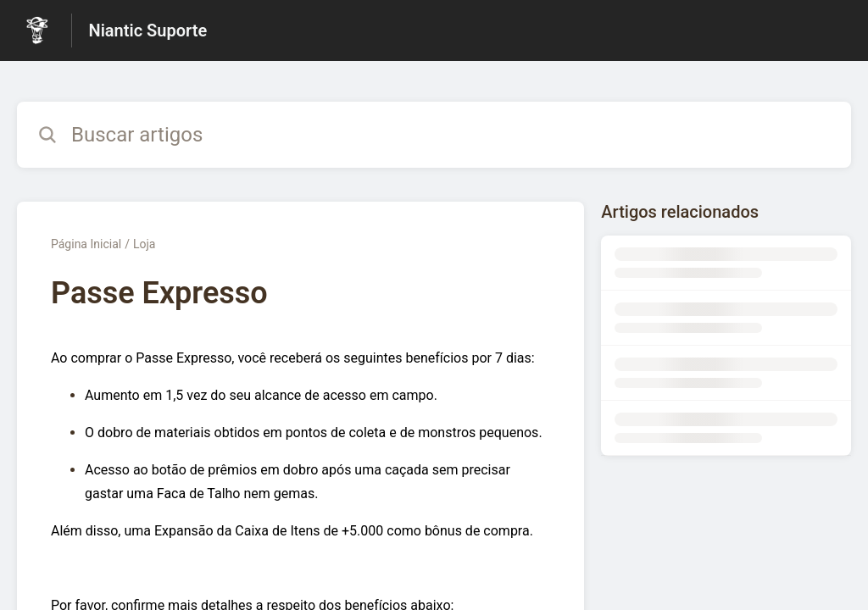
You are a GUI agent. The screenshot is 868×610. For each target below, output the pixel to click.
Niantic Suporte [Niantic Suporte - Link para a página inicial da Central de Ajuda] (148, 30)
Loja (145, 244)
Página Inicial (86, 244)
